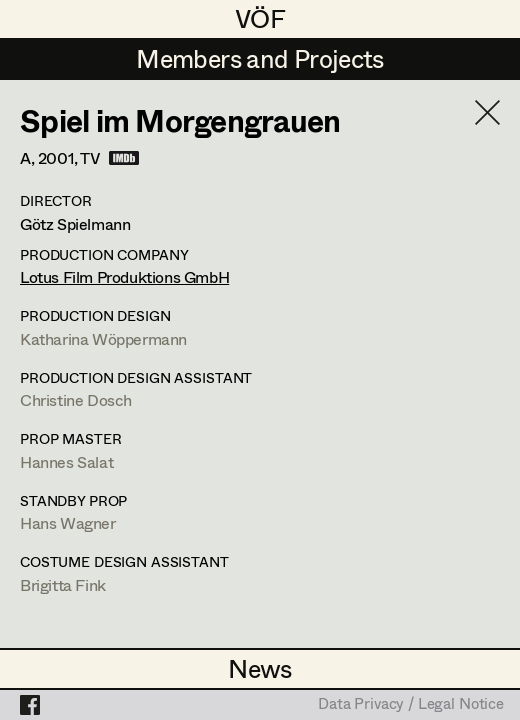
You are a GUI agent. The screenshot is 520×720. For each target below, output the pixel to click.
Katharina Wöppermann (103, 338)
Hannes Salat (66, 461)
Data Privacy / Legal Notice (411, 705)
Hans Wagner (68, 522)
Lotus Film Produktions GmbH (124, 276)
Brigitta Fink (63, 584)
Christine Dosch (76, 399)
